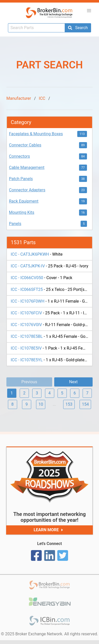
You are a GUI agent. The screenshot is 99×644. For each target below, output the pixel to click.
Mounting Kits (22, 212)
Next (73, 382)
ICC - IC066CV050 (27, 278)
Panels (15, 224)
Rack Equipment (24, 201)
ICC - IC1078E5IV (26, 348)
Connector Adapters (27, 190)
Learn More (49, 530)
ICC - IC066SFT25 (27, 289)
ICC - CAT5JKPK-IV (28, 266)
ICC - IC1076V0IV (26, 325)
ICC (42, 98)
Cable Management (27, 168)
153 (69, 404)
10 (41, 404)
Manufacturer (19, 98)
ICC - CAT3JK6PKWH (30, 254)
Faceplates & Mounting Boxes (36, 134)
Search (78, 28)
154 (85, 404)
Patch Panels (21, 179)
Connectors (19, 156)
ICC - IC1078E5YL (27, 360)
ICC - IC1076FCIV (26, 313)
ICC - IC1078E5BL (27, 336)
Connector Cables (25, 145)
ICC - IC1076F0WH (28, 301)
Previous (29, 382)
